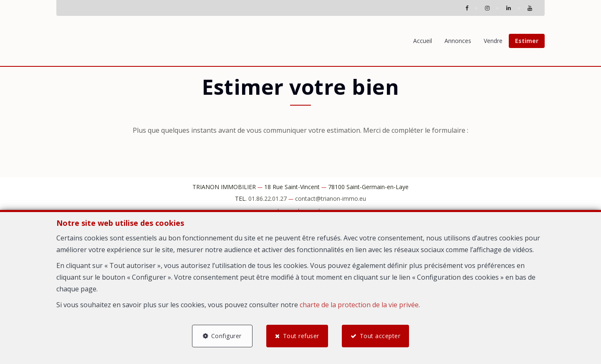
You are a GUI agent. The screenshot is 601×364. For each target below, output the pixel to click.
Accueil (423, 41)
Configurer (226, 336)
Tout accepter (380, 336)
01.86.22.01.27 (268, 198)
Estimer (527, 41)
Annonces (458, 41)
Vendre (493, 41)
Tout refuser (301, 336)
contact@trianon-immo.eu (331, 198)
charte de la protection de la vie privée (359, 304)
